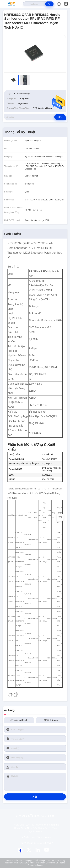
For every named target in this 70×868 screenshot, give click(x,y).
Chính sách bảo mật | (14, 861)
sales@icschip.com (37, 837)
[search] (49, 4)
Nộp (35, 797)
